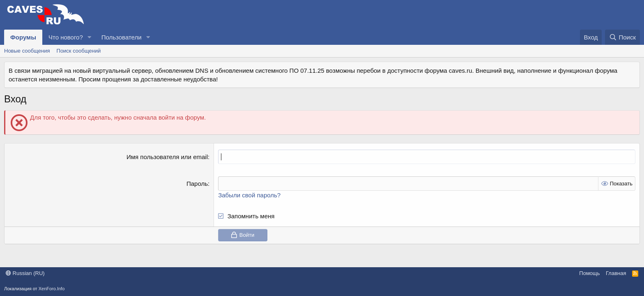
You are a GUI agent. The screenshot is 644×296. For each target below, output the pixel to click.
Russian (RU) (25, 273)
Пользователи (122, 37)
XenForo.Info (52, 289)
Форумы (23, 37)
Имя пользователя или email (167, 157)
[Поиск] (622, 37)
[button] (90, 37)
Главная (616, 273)
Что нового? (66, 37)
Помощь (589, 273)
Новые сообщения (27, 51)
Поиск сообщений (79, 51)
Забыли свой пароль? (249, 195)
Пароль (197, 184)
